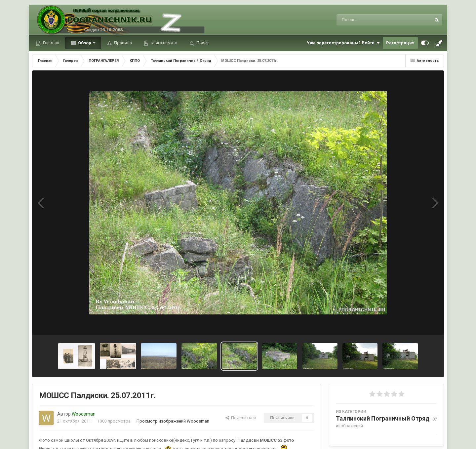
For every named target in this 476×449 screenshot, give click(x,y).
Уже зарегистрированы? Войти (343, 43)
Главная (51, 43)
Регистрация (400, 43)
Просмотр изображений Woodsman (173, 421)
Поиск (202, 43)
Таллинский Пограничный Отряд (383, 418)
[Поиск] (371, 20)
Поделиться (241, 418)
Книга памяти (164, 43)
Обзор (85, 43)
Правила (122, 43)
